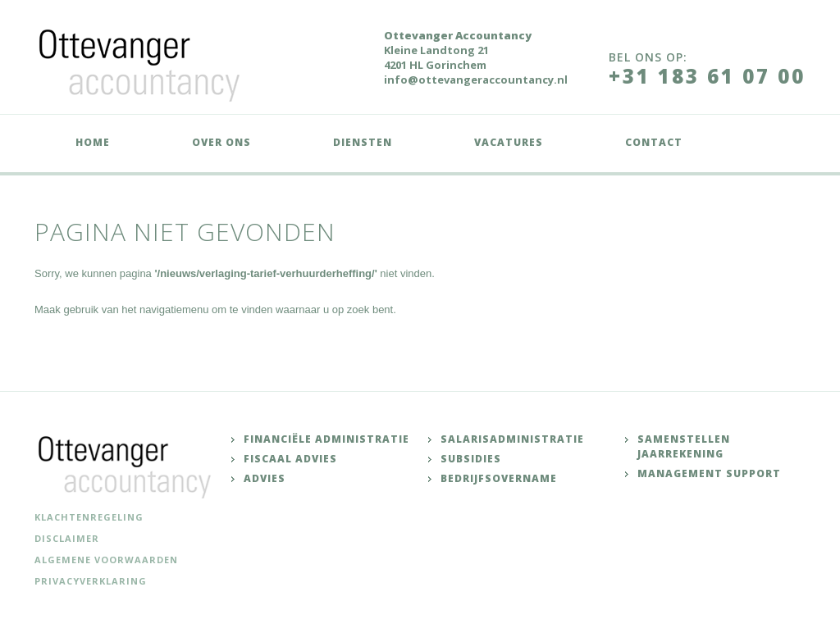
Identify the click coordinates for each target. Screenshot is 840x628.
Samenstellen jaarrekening (684, 446)
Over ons (221, 142)
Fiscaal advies (290, 459)
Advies (265, 478)
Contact (654, 142)
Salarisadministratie (512, 439)
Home (93, 142)
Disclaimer (67, 538)
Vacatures (509, 142)
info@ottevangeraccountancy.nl (476, 80)
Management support (709, 473)
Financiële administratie (326, 439)
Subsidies (471, 459)
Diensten (363, 142)
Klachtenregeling (89, 517)
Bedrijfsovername (499, 478)
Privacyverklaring (91, 581)
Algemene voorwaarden (106, 560)
